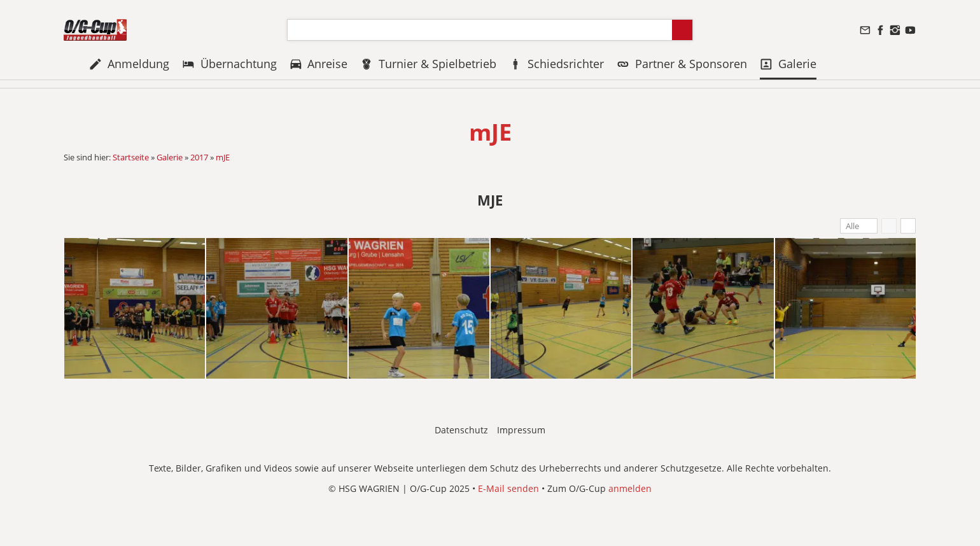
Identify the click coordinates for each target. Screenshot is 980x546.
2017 (199, 157)
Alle (852, 226)
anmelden (630, 488)
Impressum (521, 430)
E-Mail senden (508, 488)
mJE (223, 157)
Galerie (170, 157)
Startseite (131, 157)
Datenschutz (461, 430)
